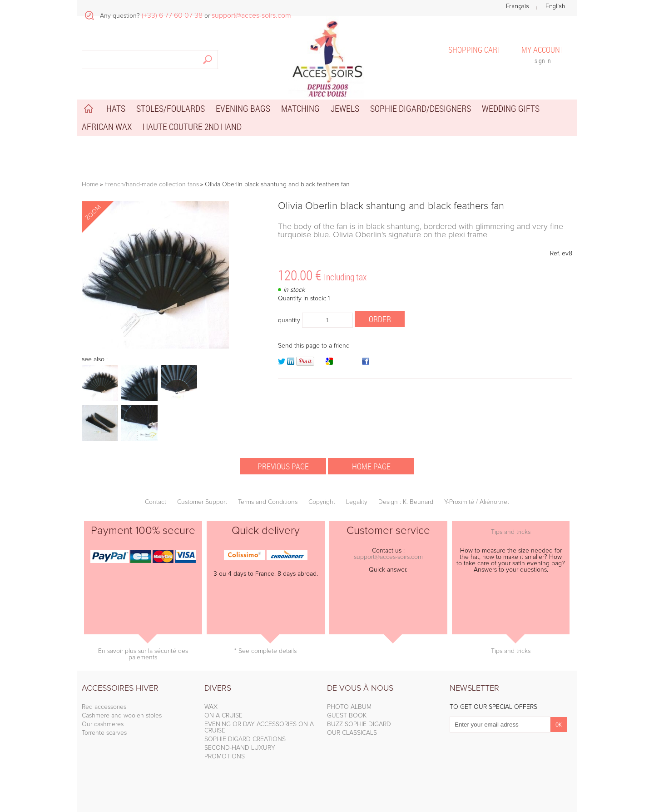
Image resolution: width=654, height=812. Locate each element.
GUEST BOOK (347, 716)
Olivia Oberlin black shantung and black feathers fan (391, 206)
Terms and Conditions (268, 502)
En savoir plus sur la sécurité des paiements (143, 654)
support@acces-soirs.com (388, 557)
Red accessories (104, 707)
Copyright (322, 502)
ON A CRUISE (223, 716)
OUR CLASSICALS (352, 733)
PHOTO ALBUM (349, 707)
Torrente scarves (104, 733)
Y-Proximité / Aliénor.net (477, 502)
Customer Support (202, 502)
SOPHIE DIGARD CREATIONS (245, 739)
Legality (357, 502)
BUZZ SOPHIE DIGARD (359, 724)
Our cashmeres (103, 724)
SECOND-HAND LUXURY (240, 748)
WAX (211, 707)
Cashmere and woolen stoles (122, 716)
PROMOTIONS (225, 757)
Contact (156, 502)
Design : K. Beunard (406, 502)
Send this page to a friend (314, 346)
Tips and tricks (511, 532)
